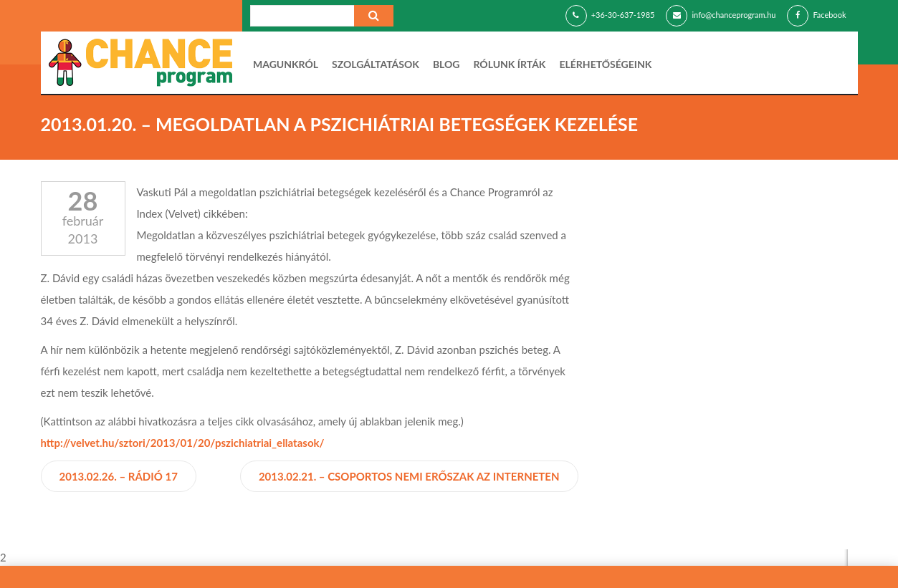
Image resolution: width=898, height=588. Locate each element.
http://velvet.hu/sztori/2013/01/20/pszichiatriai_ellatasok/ (183, 443)
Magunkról (286, 64)
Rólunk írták (510, 64)
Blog (446, 64)
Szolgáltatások (376, 64)
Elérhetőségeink (605, 64)
